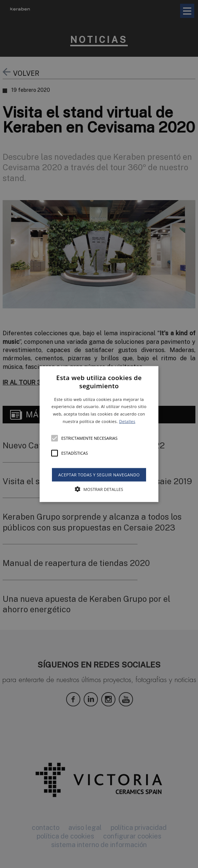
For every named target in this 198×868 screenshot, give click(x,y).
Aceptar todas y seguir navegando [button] (99, 475)
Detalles (127, 421)
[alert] (99, 434)
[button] (99, 434)
